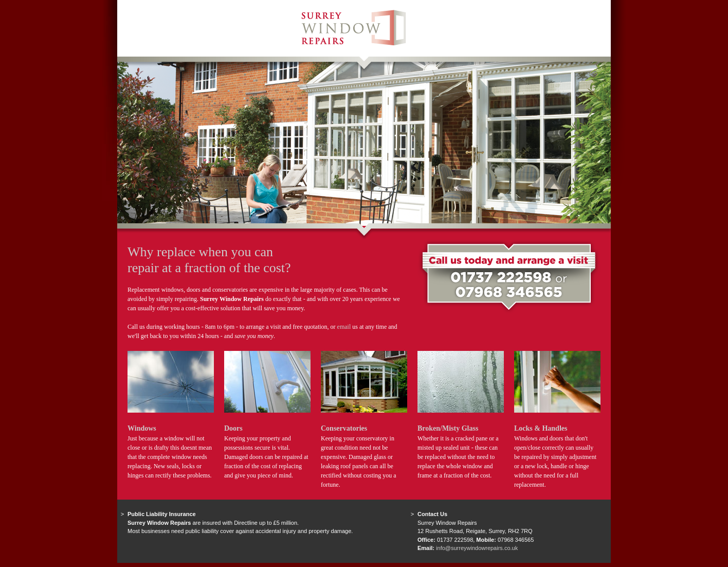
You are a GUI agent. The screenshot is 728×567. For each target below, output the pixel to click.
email (344, 327)
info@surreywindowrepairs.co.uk (477, 548)
